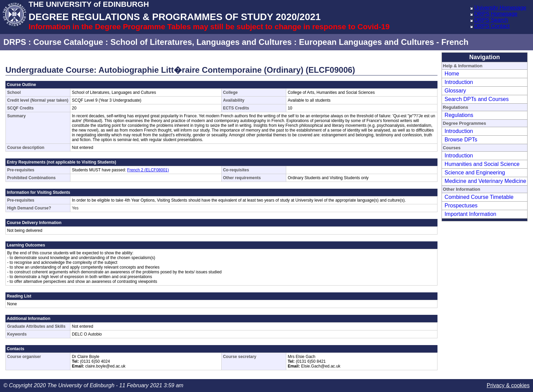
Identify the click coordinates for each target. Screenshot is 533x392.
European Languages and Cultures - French (384, 42)
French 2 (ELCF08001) (148, 170)
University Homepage (500, 8)
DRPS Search (491, 20)
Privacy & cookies (508, 385)
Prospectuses (461, 206)
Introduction (459, 82)
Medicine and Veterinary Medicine (485, 181)
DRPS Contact (492, 26)
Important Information (470, 214)
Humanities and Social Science (482, 164)
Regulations (459, 115)
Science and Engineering (475, 173)
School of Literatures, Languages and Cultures (201, 42)
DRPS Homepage (496, 14)
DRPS (15, 42)
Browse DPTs (461, 140)
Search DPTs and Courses (477, 99)
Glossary (455, 91)
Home (452, 74)
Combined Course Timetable (479, 197)
